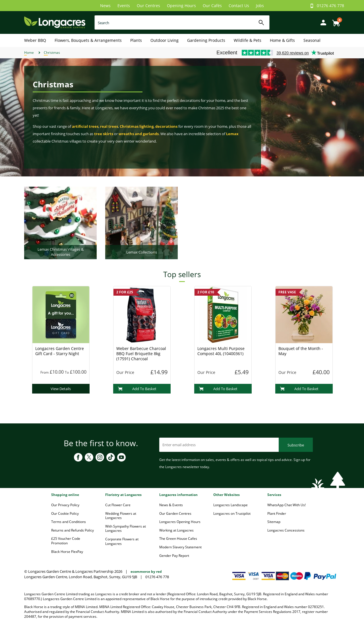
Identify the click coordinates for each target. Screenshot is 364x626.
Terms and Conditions (69, 522)
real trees (109, 126)
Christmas (52, 52)
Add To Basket (137, 389)
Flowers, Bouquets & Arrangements (88, 40)
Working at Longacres (176, 530)
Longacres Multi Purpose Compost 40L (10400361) (221, 351)
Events (124, 6)
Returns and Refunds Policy (73, 530)
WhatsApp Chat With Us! (287, 505)
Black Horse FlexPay (67, 552)
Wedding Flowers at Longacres (121, 516)
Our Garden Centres (175, 513)
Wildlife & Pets (248, 40)
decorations (166, 126)
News (105, 6)
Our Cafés (212, 6)
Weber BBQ (35, 40)
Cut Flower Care (118, 505)
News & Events (171, 505)
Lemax (232, 134)
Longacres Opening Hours (180, 522)
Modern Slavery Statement (180, 547)
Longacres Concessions (286, 530)
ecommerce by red (146, 572)
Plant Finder (277, 513)
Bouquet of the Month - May (301, 351)
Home (29, 52)
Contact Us (239, 6)
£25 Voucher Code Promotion (66, 541)
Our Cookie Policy (65, 513)
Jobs (260, 6)
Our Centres (148, 6)
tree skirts (104, 134)
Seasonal (312, 40)
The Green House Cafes (178, 539)
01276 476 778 (330, 6)
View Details (61, 389)
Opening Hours (181, 6)
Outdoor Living (165, 40)
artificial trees (85, 126)
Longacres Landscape (230, 505)
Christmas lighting (137, 126)
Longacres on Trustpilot (232, 513)
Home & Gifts (282, 40)
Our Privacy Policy (65, 505)
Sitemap (274, 522)
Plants (136, 40)
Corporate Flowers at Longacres (122, 541)
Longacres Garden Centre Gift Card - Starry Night (60, 351)
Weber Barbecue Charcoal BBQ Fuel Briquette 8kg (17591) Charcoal (141, 354)
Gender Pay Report (174, 556)
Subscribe (296, 445)
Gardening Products (206, 40)
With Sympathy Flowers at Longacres (126, 529)
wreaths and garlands (139, 134)
